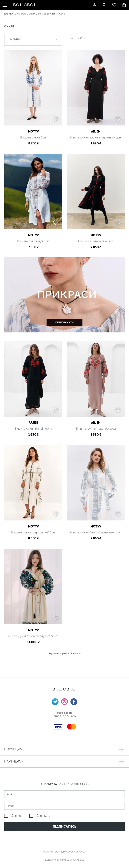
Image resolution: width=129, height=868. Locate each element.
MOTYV (33, 131)
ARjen (96, 131)
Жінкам (22, 14)
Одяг (32, 14)
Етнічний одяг (47, 14)
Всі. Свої (9, 14)
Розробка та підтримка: (65, 861)
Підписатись (65, 827)
